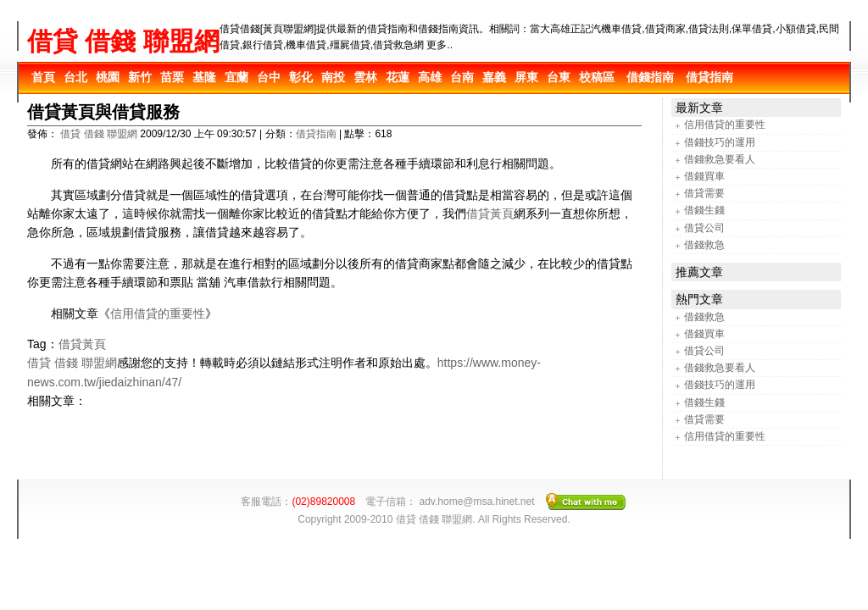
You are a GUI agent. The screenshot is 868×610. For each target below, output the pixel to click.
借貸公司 (704, 228)
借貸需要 (704, 193)
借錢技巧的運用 (720, 142)
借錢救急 (704, 245)
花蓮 (398, 77)
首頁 (43, 77)
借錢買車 (704, 176)
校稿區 (597, 77)
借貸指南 (709, 77)
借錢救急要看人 (720, 159)
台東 (559, 77)
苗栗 (172, 77)
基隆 (204, 77)
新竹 (140, 77)
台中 (269, 77)
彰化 (301, 77)
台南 (462, 77)
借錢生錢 (704, 210)
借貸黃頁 (490, 213)
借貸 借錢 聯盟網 (123, 41)
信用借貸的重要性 (158, 313)
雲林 (365, 77)
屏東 (526, 77)
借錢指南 (650, 77)
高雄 (430, 77)
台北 (75, 77)
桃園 (108, 77)
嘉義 (494, 77)
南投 (333, 77)
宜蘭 (236, 77)
